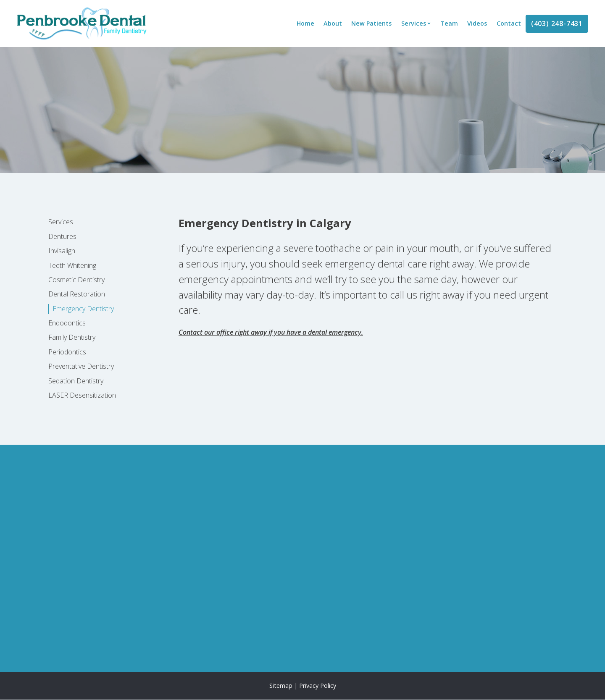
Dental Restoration (77, 294)
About (333, 23)
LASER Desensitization (82, 395)
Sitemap (281, 686)
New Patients (371, 23)
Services (414, 23)
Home (305, 23)
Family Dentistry (72, 337)
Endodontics (67, 323)
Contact (509, 23)
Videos (477, 23)
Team (449, 23)
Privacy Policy (318, 686)
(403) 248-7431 (557, 24)
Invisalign (62, 251)
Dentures (62, 236)
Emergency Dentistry (83, 309)
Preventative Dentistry (81, 366)
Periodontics (67, 352)
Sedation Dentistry (76, 381)
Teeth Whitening (72, 265)
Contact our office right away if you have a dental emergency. (271, 332)
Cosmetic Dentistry (76, 280)
